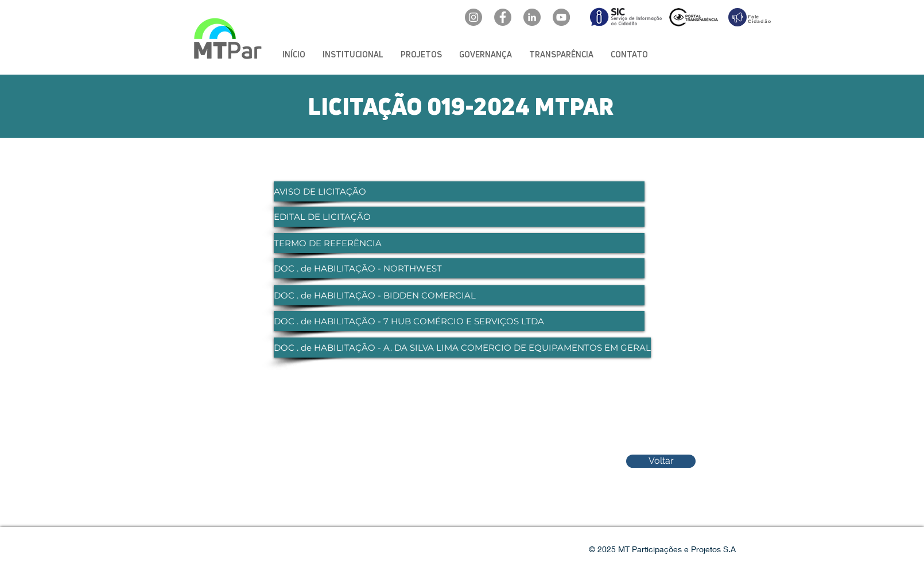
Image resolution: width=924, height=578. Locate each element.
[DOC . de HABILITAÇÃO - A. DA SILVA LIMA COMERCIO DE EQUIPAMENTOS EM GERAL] (462, 348)
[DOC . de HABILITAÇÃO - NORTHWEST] (459, 268)
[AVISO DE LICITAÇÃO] (459, 191)
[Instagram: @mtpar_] (473, 17)
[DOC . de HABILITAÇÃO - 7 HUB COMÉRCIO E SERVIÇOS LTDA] (459, 321)
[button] (353, 54)
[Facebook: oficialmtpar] (503, 17)
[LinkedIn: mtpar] (532, 17)
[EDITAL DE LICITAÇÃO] (459, 217)
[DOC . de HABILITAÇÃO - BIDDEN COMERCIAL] (459, 295)
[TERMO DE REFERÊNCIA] (459, 243)
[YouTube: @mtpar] (561, 17)
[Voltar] (661, 461)
